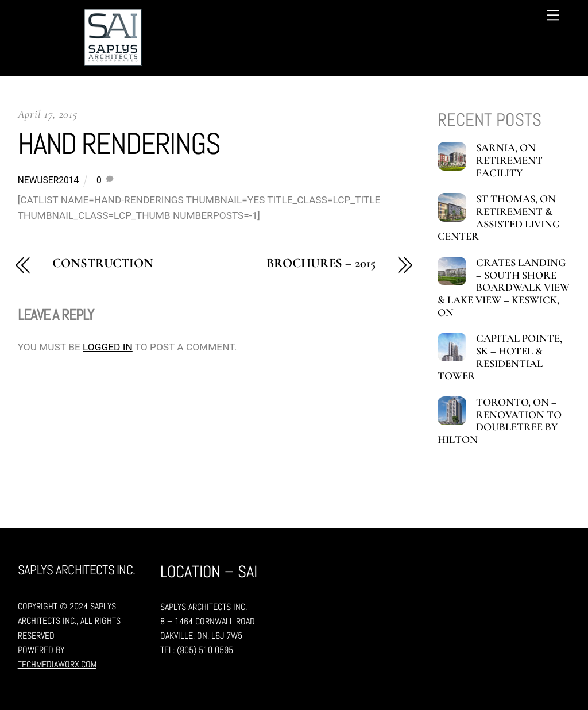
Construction (103, 263)
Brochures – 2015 (321, 263)
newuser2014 (49, 180)
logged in (108, 347)
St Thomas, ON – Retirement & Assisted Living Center (500, 218)
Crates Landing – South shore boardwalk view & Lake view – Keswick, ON (503, 288)
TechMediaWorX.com (57, 665)
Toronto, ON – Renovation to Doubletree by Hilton (499, 421)
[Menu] (553, 15)
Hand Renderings (119, 144)
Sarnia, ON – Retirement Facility (510, 160)
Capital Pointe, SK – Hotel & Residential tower (500, 357)
